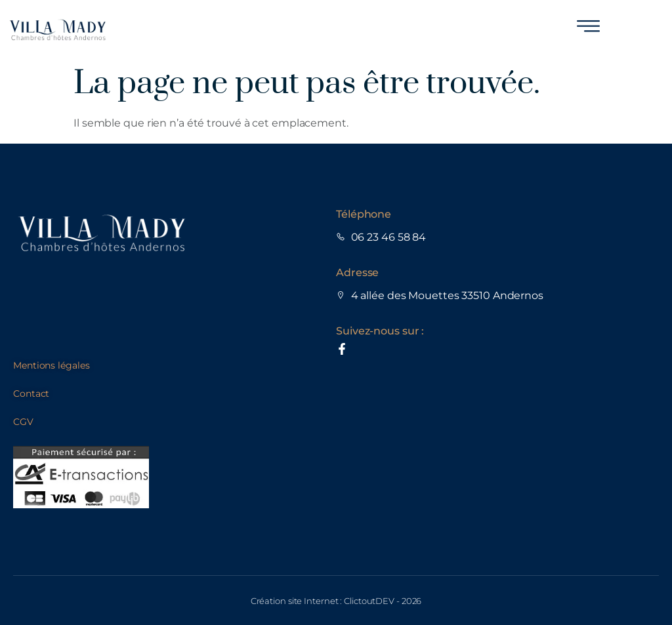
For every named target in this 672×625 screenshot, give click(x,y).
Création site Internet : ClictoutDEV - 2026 (336, 601)
